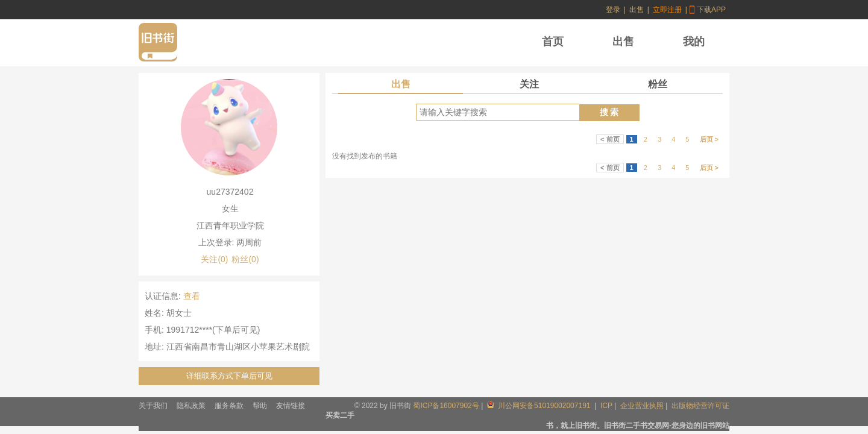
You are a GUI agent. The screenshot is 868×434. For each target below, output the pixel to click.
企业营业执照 (642, 406)
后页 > (709, 139)
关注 (529, 84)
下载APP (711, 10)
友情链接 (291, 406)
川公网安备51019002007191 (540, 406)
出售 (637, 10)
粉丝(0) (245, 259)
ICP (606, 406)
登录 (613, 10)
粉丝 (658, 84)
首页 (553, 42)
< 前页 (610, 139)
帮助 (260, 406)
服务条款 (229, 406)
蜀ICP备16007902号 (446, 406)
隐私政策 (191, 406)
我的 (694, 42)
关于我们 (153, 406)
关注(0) (214, 259)
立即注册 (667, 10)
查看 (192, 296)
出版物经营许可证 (700, 406)
